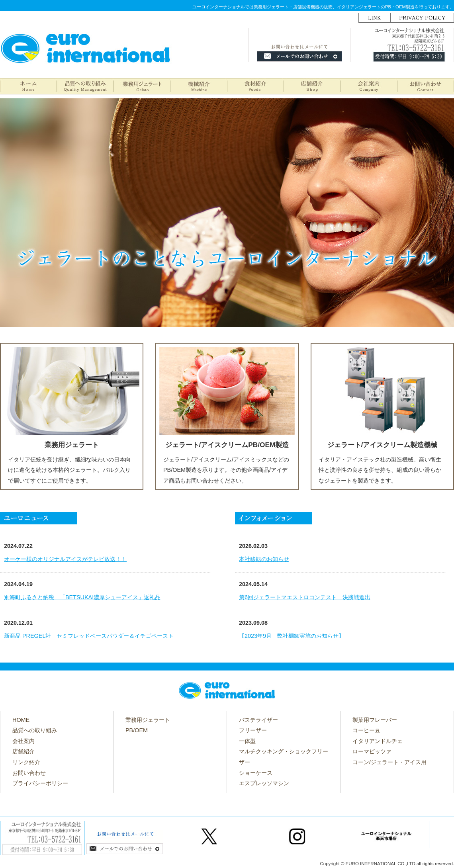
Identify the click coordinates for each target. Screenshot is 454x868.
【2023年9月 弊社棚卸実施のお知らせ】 (292, 636)
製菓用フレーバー (375, 720)
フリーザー (253, 730)
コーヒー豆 (366, 730)
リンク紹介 (26, 762)
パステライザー (258, 720)
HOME (21, 720)
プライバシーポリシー (40, 783)
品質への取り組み (35, 730)
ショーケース (256, 773)
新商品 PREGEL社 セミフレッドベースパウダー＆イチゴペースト (89, 636)
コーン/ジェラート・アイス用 (389, 762)
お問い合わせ (29, 773)
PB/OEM (137, 730)
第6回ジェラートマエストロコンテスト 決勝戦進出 (305, 597)
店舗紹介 (23, 751)
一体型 (247, 741)
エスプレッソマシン (264, 783)
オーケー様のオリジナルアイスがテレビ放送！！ (65, 559)
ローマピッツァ (372, 751)
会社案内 (23, 741)
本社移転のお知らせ (264, 559)
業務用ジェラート (148, 720)
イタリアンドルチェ (378, 741)
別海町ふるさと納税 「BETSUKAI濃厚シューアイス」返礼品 (82, 597)
